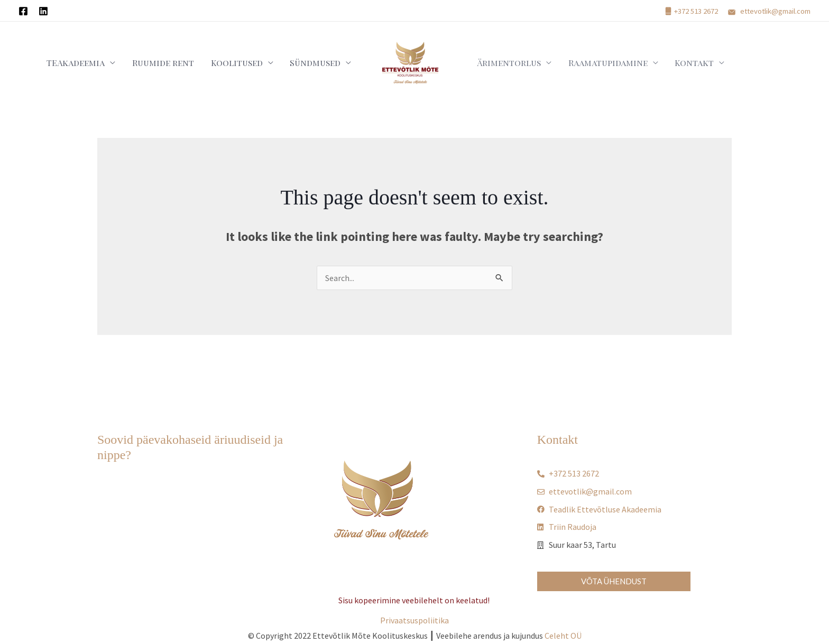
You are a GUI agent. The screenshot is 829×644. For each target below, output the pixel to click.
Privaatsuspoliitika (414, 620)
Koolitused (249, 63)
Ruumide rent (184, 63)
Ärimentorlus (504, 63)
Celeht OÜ (563, 636)
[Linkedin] (43, 11)
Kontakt (671, 63)
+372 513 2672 (696, 11)
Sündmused (319, 63)
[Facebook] (23, 11)
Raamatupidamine (594, 63)
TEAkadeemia (106, 63)
